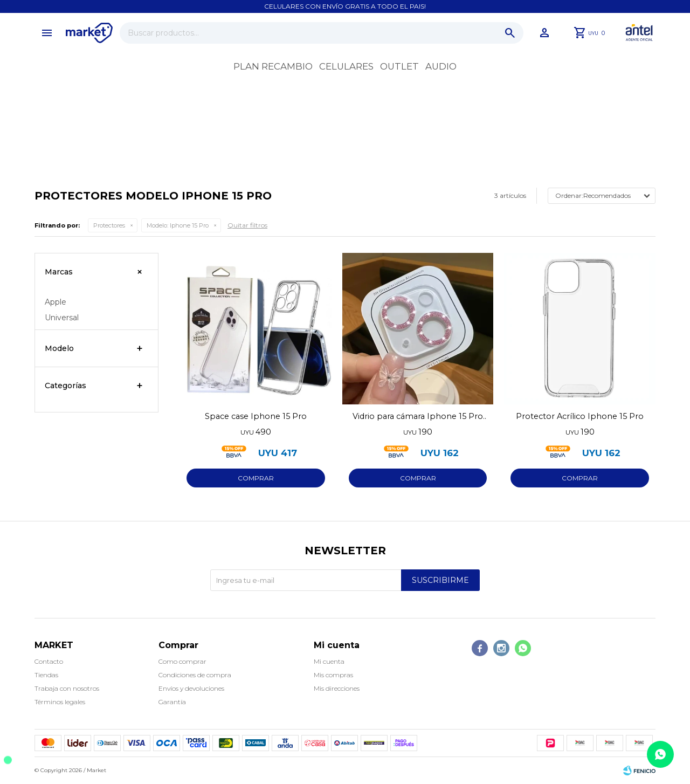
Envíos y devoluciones (191, 688)
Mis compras (333, 675)
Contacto (49, 661)
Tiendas (46, 675)
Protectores (109, 225)
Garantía (172, 702)
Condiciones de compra (195, 675)
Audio (441, 66)
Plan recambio (273, 66)
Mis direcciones (337, 688)
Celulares (346, 66)
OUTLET (399, 66)
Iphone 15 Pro (178, 225)
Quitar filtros (247, 225)
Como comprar (182, 661)
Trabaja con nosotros (67, 688)
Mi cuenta (329, 661)
